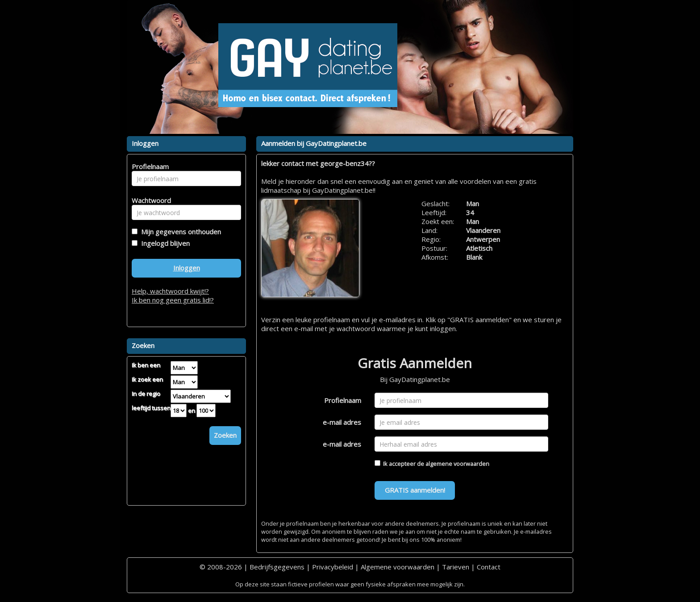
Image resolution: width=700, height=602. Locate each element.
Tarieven (456, 567)
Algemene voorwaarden (398, 567)
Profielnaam (343, 400)
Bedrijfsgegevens (277, 567)
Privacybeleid (333, 567)
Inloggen (187, 268)
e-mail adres (342, 422)
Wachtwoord (149, 200)
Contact (489, 567)
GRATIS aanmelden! (415, 490)
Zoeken (225, 435)
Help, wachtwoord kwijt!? (170, 291)
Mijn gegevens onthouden (179, 232)
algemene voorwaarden (457, 464)
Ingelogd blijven (164, 243)
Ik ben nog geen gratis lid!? (173, 300)
